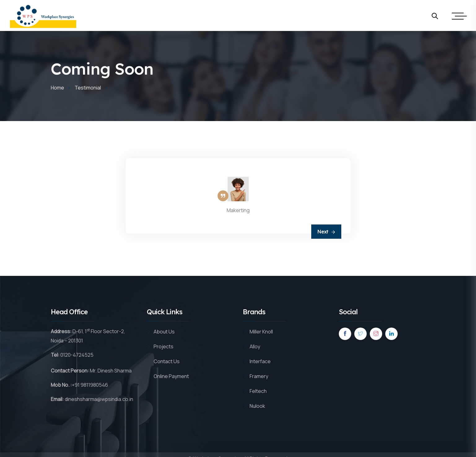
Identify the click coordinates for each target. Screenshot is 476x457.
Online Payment (171, 376)
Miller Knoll (261, 332)
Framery (259, 376)
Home (57, 88)
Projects (164, 346)
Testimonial (88, 88)
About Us (164, 332)
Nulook (257, 406)
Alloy (255, 346)
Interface (260, 361)
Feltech (258, 391)
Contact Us (167, 361)
